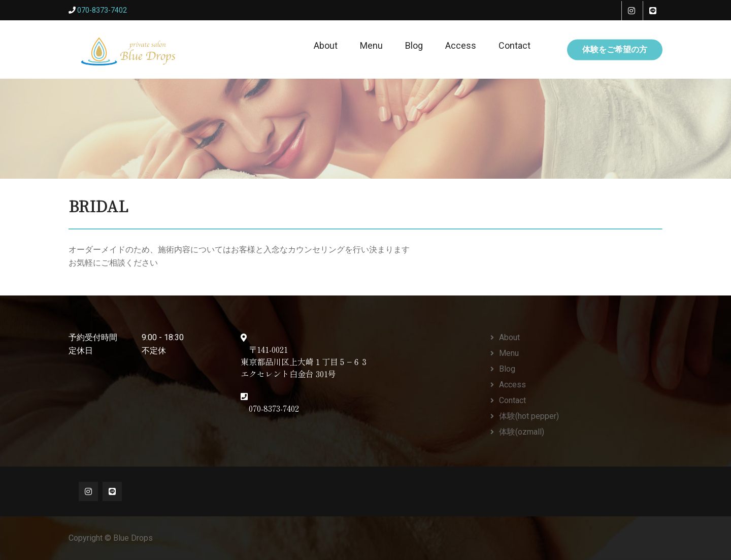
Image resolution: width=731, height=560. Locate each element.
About (326, 45)
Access (461, 45)
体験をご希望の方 (615, 49)
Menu (371, 45)
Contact (514, 45)
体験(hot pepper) (529, 416)
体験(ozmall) (522, 432)
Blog (414, 45)
